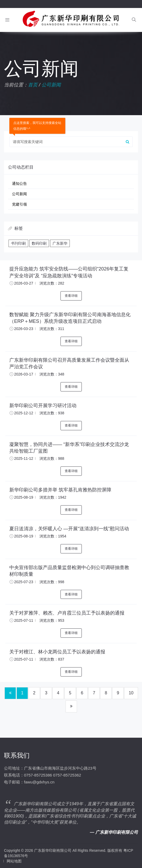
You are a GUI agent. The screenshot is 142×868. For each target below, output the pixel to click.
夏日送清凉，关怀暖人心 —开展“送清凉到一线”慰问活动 (69, 529)
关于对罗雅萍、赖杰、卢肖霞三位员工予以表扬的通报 (67, 613)
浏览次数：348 (52, 374)
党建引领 (19, 204)
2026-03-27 (24, 283)
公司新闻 (51, 85)
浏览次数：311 (52, 329)
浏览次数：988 (52, 458)
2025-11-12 (24, 458)
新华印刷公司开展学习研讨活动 (43, 406)
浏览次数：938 (52, 413)
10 (131, 693)
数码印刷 (39, 243)
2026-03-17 (24, 374)
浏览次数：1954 (53, 536)
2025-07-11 (24, 620)
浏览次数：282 (52, 283)
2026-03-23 (24, 329)
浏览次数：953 (52, 620)
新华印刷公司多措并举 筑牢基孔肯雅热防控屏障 (60, 490)
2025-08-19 (24, 497)
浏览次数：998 (52, 582)
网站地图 (14, 861)
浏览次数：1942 (53, 497)
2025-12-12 (24, 413)
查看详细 (71, 296)
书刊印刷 (18, 243)
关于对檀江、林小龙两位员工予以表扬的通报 (57, 652)
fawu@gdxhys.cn (39, 782)
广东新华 (60, 243)
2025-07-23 (24, 582)
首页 (33, 85)
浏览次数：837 (52, 659)
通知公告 (19, 183)
